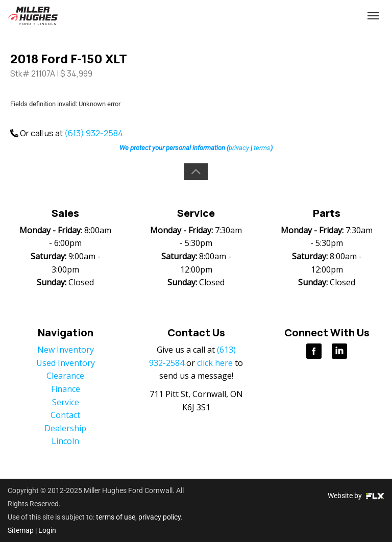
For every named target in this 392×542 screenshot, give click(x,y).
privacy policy (160, 517)
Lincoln (65, 441)
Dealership (65, 428)
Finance (66, 389)
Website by (356, 496)
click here (215, 363)
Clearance (65, 376)
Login (47, 530)
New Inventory (66, 350)
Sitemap (21, 530)
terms (262, 148)
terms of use (116, 517)
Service (66, 402)
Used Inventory (66, 363)
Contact (65, 415)
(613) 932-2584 (303, 16)
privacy (239, 148)
